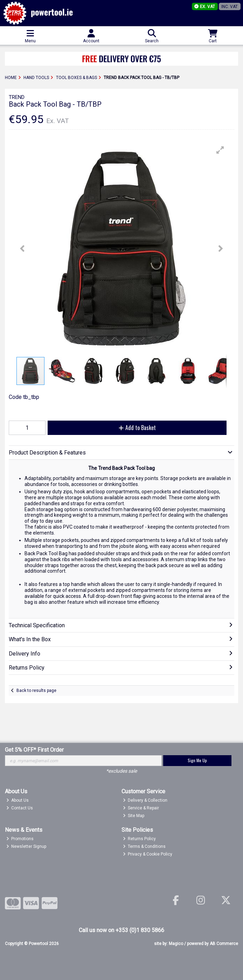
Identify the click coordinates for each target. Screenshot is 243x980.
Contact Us (20, 808)
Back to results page (36, 691)
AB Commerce (224, 944)
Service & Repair (141, 808)
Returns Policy (140, 839)
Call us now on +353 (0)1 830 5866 (121, 930)
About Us (18, 800)
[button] (220, 150)
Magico (176, 944)
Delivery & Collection (145, 800)
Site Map (134, 816)
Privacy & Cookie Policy (148, 854)
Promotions (20, 839)
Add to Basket (137, 428)
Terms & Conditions (144, 846)
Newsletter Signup (26, 846)
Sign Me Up (197, 760)
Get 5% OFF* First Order (34, 750)
